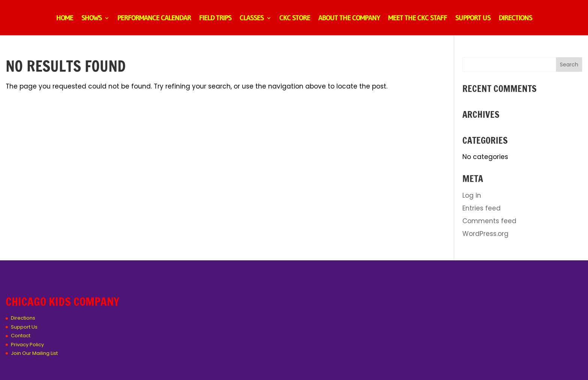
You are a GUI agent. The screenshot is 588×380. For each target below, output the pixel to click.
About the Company (349, 19)
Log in (472, 195)
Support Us (473, 19)
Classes (252, 19)
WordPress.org (485, 234)
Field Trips (215, 19)
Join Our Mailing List (34, 353)
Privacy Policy (27, 345)
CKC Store (295, 19)
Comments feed (489, 221)
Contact (21, 336)
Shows (91, 19)
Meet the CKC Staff (418, 19)
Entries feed (481, 208)
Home (65, 19)
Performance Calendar (154, 19)
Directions (515, 19)
